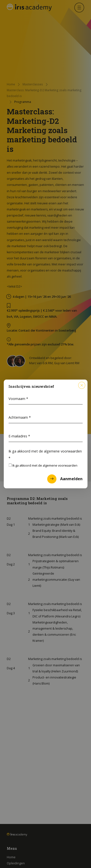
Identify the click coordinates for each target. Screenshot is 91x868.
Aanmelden (65, 479)
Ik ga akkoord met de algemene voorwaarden (45, 455)
